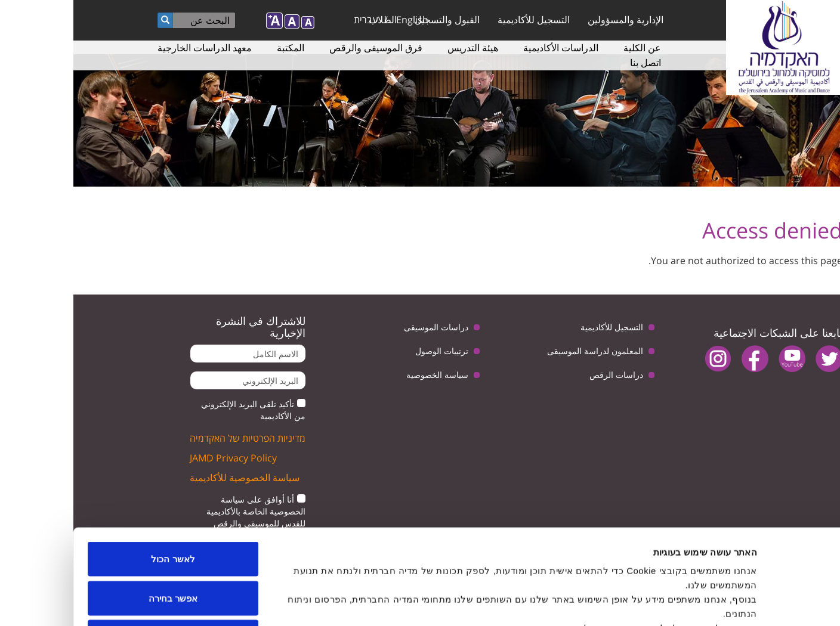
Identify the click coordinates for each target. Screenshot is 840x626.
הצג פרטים (278, 602)
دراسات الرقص (543, 375)
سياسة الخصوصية (364, 375)
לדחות (100, 548)
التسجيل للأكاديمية (460, 20)
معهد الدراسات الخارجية (131, 48)
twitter (756, 359)
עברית (293, 20)
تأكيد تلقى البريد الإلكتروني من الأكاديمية (180, 410)
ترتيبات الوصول (368, 351)
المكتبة (217, 48)
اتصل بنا (572, 63)
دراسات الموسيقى (363, 327)
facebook (682, 359)
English (339, 20)
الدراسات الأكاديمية (487, 48)
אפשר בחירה (100, 509)
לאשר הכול (99, 469)
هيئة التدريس (399, 48)
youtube (719, 359)
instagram (645, 359)
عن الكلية (569, 48)
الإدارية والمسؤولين (552, 20)
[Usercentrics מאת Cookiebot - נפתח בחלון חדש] (763, 603)
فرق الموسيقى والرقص (302, 48)
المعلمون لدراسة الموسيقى (522, 351)
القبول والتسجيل (374, 20)
